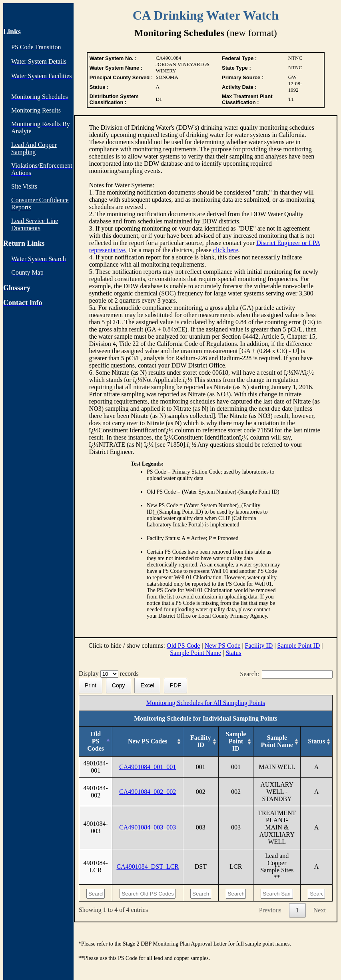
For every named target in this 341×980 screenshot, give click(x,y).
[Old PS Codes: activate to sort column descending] (96, 742)
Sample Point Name (195, 653)
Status (233, 653)
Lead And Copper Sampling (34, 148)
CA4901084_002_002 (148, 792)
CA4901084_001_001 (148, 767)
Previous (270, 910)
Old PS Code (183, 646)
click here (226, 250)
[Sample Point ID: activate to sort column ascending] (236, 742)
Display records (110, 674)
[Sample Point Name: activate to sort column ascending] (277, 742)
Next (320, 910)
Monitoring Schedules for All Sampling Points (206, 703)
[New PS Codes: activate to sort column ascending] (148, 742)
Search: (286, 674)
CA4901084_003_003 (148, 827)
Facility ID (259, 646)
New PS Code (223, 646)
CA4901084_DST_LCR (148, 867)
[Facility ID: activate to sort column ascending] (201, 742)
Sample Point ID (299, 646)
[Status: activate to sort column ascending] (317, 742)
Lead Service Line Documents (35, 224)
